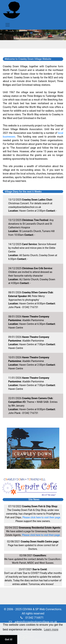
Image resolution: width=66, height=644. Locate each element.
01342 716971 (32, 618)
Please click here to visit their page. (42, 517)
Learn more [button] (51, 629)
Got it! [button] (9, 639)
